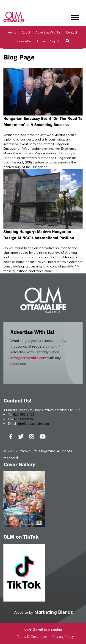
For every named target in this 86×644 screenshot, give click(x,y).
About (26, 32)
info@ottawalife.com (28, 358)
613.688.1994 (24, 419)
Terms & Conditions (32, 637)
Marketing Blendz (53, 612)
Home (12, 32)
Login (41, 41)
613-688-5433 (24, 414)
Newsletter (24, 41)
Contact (72, 32)
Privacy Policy (63, 637)
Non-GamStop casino (43, 630)
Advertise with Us (48, 32)
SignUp (55, 41)
